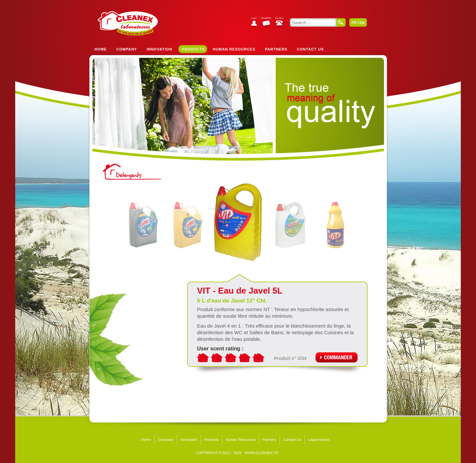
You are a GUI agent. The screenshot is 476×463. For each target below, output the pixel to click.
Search (341, 22)
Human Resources (234, 49)
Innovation (159, 49)
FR (354, 22)
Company (127, 49)
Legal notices (319, 440)
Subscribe (268, 23)
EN (362, 23)
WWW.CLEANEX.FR (262, 453)
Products (193, 49)
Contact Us (310, 49)
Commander (337, 357)
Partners (276, 49)
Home (101, 49)
